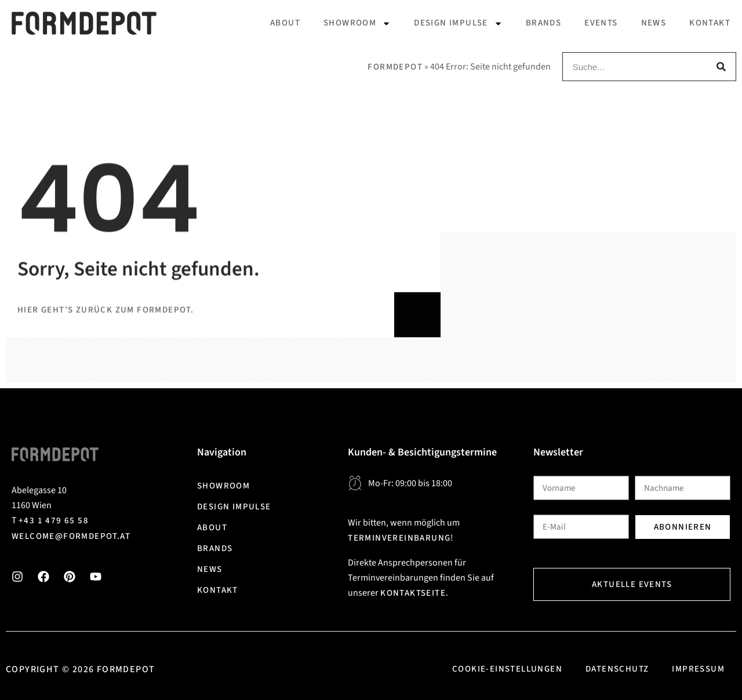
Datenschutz (617, 669)
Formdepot (395, 67)
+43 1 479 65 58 (54, 521)
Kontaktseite (413, 593)
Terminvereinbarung (399, 538)
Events (601, 23)
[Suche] (721, 67)
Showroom (357, 23)
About (285, 23)
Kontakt (710, 23)
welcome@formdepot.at (71, 536)
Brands (543, 23)
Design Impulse (458, 23)
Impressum (698, 669)
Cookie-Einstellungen (507, 669)
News (654, 23)
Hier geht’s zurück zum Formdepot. (106, 422)
